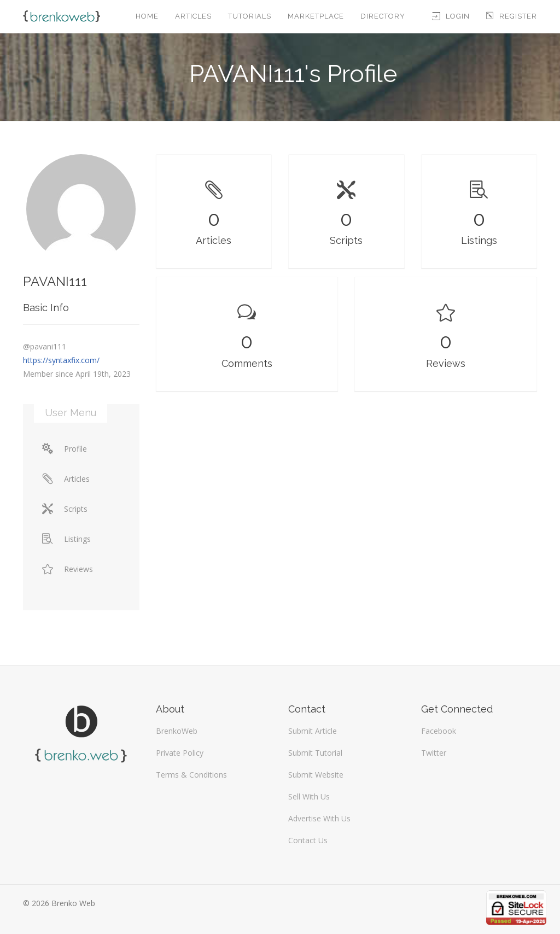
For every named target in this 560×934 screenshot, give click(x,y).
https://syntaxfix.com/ (61, 360)
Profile (65, 449)
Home (147, 16)
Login (451, 16)
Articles (193, 16)
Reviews (68, 569)
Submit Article (313, 731)
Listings (66, 539)
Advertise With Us (319, 818)
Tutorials (250, 16)
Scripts (65, 509)
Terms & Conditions (191, 775)
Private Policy (180, 753)
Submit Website (316, 775)
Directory (383, 16)
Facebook (439, 731)
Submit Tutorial (315, 753)
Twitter (434, 753)
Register (512, 16)
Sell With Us (309, 796)
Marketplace (316, 16)
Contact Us (308, 840)
